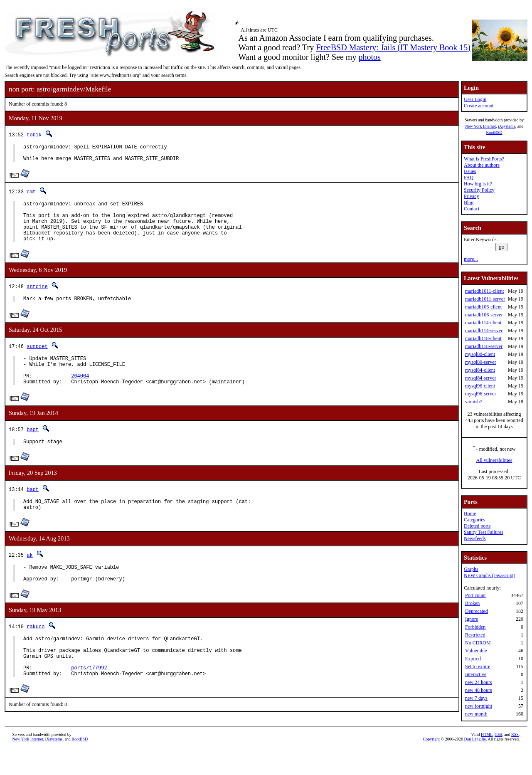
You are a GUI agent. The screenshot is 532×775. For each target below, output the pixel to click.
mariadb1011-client (485, 291)
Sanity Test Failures (484, 532)
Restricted (475, 635)
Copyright (432, 766)
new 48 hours (479, 690)
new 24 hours (479, 682)
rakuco (36, 654)
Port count (475, 595)
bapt (33, 449)
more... (471, 259)
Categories (474, 520)
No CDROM (478, 643)
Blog (469, 202)
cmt (31, 195)
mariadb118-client (483, 338)
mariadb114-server (484, 331)
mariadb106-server (484, 315)
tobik (34, 135)
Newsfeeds (475, 538)
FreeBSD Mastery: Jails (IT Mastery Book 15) (393, 47)
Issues (470, 171)
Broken (472, 603)
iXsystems (507, 126)
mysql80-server (481, 362)
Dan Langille (475, 766)
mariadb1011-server (485, 299)
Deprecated (477, 611)
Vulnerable (476, 651)
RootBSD (494, 132)
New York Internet (480, 126)
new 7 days (476, 698)
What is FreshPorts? (484, 159)
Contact (472, 209)
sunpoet (37, 360)
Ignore (472, 619)
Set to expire (478, 666)
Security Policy (479, 190)
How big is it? (478, 184)
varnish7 (474, 402)
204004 (80, 394)
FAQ (469, 178)
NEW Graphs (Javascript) (490, 575)
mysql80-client (480, 354)
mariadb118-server (484, 346)
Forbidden (475, 627)
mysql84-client (480, 370)
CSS (498, 761)
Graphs (471, 569)
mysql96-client (480, 386)
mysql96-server (481, 394)
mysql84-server (481, 378)
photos (369, 57)
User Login (475, 99)
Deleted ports (477, 526)
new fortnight (479, 706)
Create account (479, 106)
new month (476, 714)
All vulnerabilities (494, 460)
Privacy (472, 196)
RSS (515, 761)
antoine (37, 299)
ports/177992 (89, 702)
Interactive (476, 674)
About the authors (482, 165)
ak (30, 579)
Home (470, 513)
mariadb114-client (483, 323)
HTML (487, 761)
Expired (473, 659)
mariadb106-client (483, 307)
